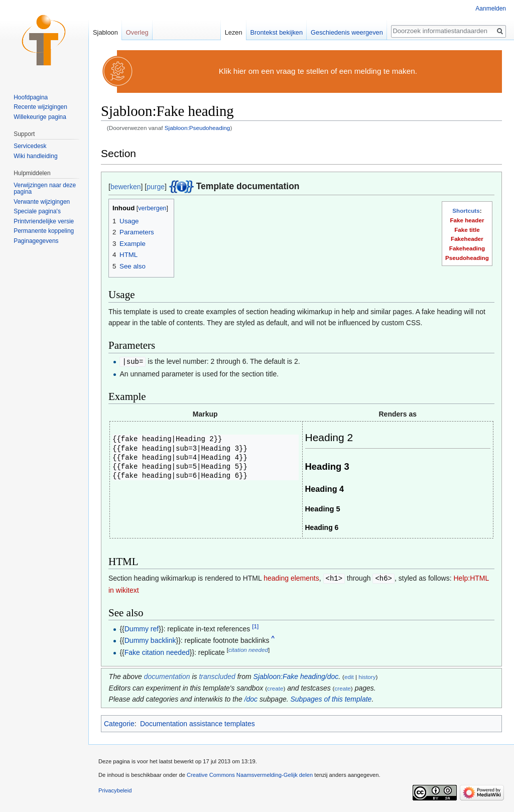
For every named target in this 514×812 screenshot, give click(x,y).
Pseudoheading (467, 258)
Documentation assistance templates (198, 723)
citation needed (248, 649)
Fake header (467, 220)
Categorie (119, 723)
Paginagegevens (36, 241)
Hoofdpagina (31, 97)
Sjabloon (105, 32)
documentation (167, 675)
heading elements (291, 578)
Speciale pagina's (37, 211)
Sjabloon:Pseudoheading (198, 128)
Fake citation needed (157, 651)
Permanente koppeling (44, 231)
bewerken (126, 187)
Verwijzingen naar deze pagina (45, 189)
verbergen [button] (152, 208)
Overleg (137, 32)
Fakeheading (467, 248)
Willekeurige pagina (40, 117)
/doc (251, 698)
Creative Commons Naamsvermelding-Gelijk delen (250, 774)
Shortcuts (466, 211)
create (275, 687)
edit (349, 676)
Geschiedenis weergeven (347, 32)
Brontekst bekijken (277, 32)
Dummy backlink (150, 639)
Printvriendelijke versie (44, 221)
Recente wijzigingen (40, 107)
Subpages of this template (331, 698)
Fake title (467, 230)
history (367, 676)
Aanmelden (491, 9)
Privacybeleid (115, 789)
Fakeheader (467, 239)
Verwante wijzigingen (42, 202)
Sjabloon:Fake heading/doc (296, 675)
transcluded (217, 675)
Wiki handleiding (35, 156)
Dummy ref (142, 628)
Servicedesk (30, 146)
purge (156, 187)
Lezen (234, 32)
